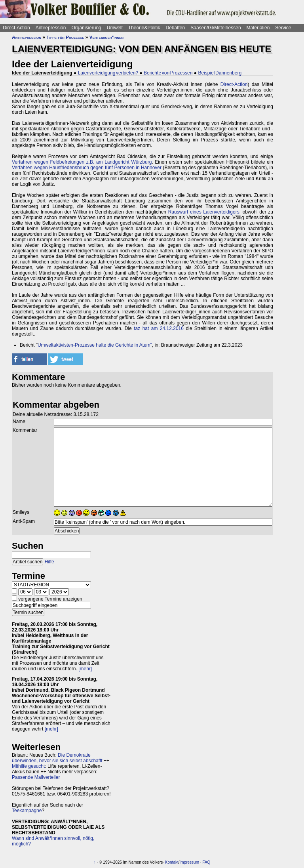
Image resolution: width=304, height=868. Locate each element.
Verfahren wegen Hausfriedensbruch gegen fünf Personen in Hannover (87, 168)
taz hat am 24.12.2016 (159, 328)
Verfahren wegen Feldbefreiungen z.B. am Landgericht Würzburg (82, 162)
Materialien (258, 28)
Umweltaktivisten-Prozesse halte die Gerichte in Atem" (95, 345)
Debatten (176, 28)
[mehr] (85, 669)
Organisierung (86, 28)
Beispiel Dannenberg (220, 73)
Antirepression (51, 28)
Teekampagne (27, 811)
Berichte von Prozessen (168, 73)
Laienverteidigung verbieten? (108, 73)
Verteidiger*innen (106, 37)
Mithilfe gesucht (28, 766)
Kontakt (172, 862)
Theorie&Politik (144, 28)
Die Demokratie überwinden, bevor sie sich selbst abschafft (57, 758)
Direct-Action (16, 28)
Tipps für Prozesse (65, 37)
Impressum (189, 862)
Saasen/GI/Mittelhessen (216, 28)
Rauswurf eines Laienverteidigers (204, 212)
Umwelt (115, 28)
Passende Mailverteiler (36, 777)
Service (283, 28)
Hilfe (49, 562)
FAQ (206, 862)
